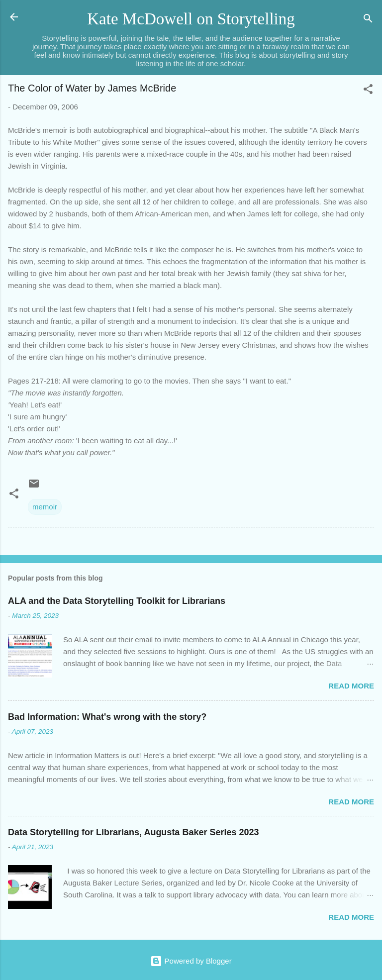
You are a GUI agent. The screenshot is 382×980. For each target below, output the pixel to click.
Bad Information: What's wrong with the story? (107, 717)
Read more (351, 686)
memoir (45, 507)
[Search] (368, 20)
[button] (368, 91)
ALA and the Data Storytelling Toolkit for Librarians (117, 601)
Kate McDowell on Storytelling (191, 19)
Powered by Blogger (191, 961)
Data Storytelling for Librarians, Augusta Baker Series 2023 (134, 832)
